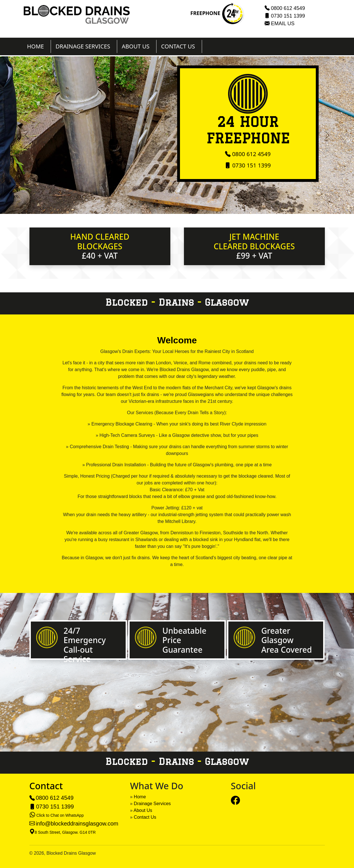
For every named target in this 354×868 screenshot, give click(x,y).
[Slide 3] (187, 206)
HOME (36, 46)
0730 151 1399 (288, 16)
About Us (143, 810)
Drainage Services (152, 804)
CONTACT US (178, 46)
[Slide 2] (177, 206)
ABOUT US (136, 46)
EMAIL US (283, 24)
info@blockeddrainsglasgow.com (77, 824)
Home (140, 797)
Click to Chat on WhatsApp (60, 815)
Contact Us (145, 817)
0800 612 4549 (288, 8)
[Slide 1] (167, 206)
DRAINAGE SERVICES (83, 46)
